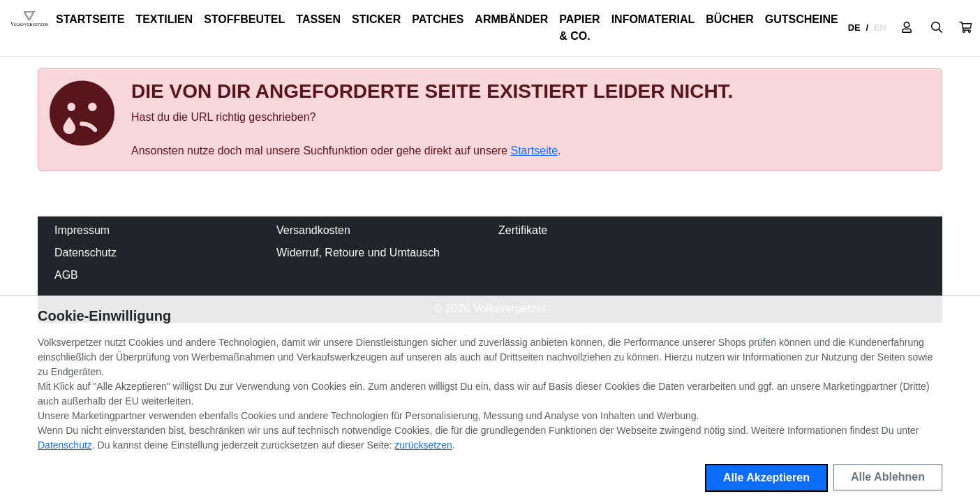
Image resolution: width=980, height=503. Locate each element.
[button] (965, 28)
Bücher (729, 19)
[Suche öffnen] (937, 28)
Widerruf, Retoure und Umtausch (358, 253)
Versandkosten (313, 230)
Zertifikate (523, 230)
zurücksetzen (423, 445)
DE (854, 28)
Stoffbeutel (244, 19)
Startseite (90, 19)
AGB (66, 275)
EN (880, 28)
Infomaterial (653, 19)
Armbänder (511, 19)
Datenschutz (86, 253)
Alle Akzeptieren (766, 478)
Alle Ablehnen (888, 477)
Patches (438, 19)
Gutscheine (802, 19)
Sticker (376, 19)
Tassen (318, 19)
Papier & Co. (579, 28)
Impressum (82, 230)
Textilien (164, 19)
